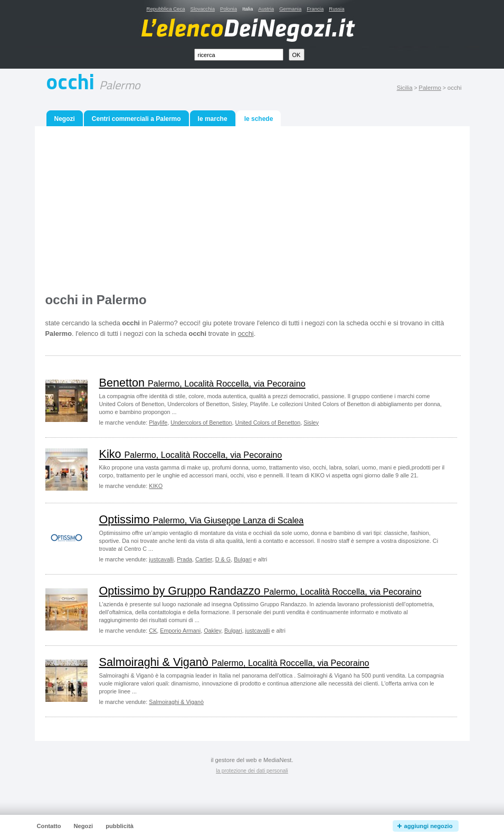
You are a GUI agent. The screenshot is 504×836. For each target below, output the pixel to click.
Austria (266, 9)
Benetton (202, 383)
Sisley (311, 422)
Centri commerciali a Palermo (136, 119)
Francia (315, 9)
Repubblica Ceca (166, 9)
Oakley (212, 631)
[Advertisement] (253, 211)
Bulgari (243, 559)
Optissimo (202, 519)
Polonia (229, 9)
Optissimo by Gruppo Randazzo (260, 591)
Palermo (430, 88)
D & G (223, 559)
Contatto (49, 826)
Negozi (65, 119)
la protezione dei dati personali (252, 771)
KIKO (156, 486)
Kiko (191, 454)
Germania (290, 9)
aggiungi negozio (429, 826)
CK (153, 631)
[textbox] (239, 55)
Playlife (158, 422)
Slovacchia (203, 9)
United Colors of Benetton (268, 422)
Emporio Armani (180, 631)
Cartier (204, 559)
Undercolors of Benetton (201, 422)
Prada (184, 559)
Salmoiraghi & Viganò (234, 662)
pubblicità (120, 826)
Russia (336, 9)
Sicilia (405, 88)
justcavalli (161, 559)
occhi (246, 334)
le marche (213, 119)
